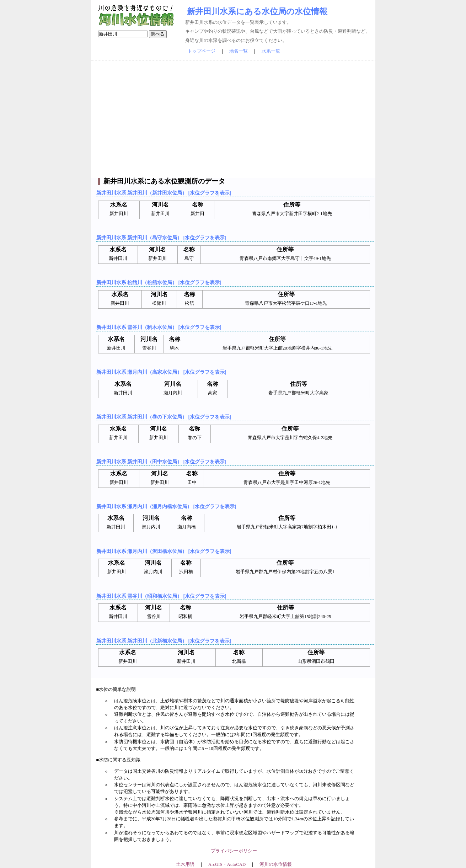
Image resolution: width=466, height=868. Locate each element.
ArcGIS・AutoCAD (227, 864)
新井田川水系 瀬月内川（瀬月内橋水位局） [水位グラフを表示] (166, 506)
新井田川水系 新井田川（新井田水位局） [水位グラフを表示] (164, 193)
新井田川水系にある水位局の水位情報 (257, 11)
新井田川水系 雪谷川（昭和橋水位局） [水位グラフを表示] (161, 596)
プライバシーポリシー (234, 851)
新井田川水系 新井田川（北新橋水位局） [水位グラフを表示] (164, 641)
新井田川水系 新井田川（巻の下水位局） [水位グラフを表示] (164, 417)
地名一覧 (239, 51)
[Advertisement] (233, 119)
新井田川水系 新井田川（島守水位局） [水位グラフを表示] (161, 238)
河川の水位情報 (276, 864)
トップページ (202, 51)
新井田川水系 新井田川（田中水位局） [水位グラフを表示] (161, 462)
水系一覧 (271, 51)
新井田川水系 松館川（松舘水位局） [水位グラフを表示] (159, 282)
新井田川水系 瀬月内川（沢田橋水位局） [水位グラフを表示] (164, 551)
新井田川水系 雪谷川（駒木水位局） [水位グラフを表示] (159, 327)
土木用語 (185, 864)
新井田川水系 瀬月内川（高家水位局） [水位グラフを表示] (161, 372)
